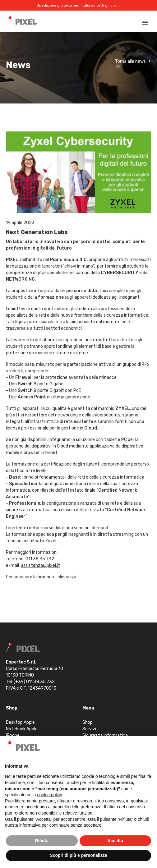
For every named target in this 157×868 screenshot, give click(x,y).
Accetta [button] (115, 841)
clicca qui (67, 577)
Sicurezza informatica (105, 735)
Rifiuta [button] (42, 841)
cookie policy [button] (50, 795)
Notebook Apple (22, 729)
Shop (88, 722)
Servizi (89, 729)
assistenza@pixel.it (40, 565)
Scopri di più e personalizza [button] (78, 855)
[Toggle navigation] (145, 23)
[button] (149, 746)
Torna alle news (133, 61)
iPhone (13, 735)
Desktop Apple (20, 722)
